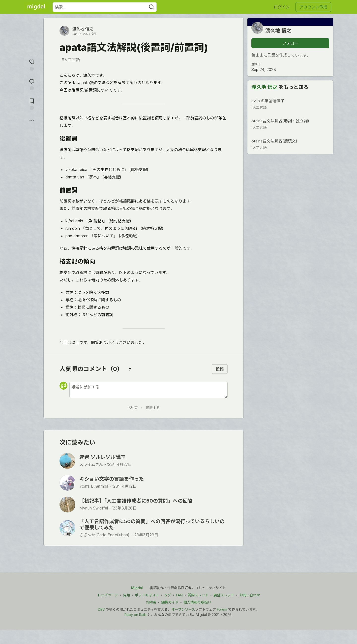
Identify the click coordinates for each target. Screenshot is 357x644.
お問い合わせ (250, 595)
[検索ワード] (105, 7)
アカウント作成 (313, 7)
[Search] (151, 7)
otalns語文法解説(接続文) (290, 144)
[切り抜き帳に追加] (32, 104)
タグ (168, 595)
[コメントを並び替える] (130, 369)
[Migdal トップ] (36, 7)
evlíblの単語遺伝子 (290, 104)
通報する (153, 408)
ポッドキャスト (147, 595)
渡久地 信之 (83, 29)
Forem (222, 609)
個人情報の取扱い (197, 602)
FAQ (179, 595)
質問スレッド (198, 595)
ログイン (282, 7)
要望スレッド (224, 595)
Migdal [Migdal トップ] (137, 588)
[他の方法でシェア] (32, 120)
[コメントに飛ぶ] (32, 84)
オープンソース (183, 609)
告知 (126, 595)
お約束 (133, 408)
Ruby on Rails (135, 615)
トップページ (108, 595)
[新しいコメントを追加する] (149, 390)
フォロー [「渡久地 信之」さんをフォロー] (290, 43)
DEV (101, 609)
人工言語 (71, 60)
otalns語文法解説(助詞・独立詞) (290, 124)
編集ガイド (170, 602)
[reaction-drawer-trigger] (32, 64)
